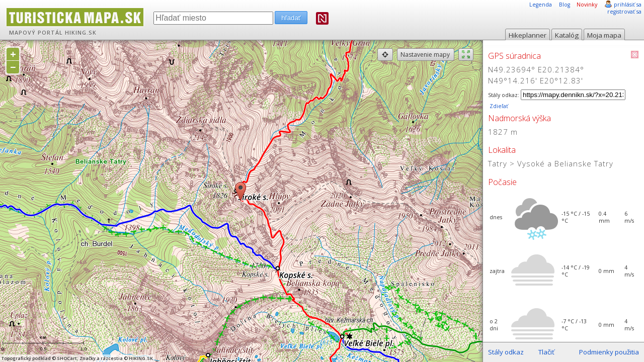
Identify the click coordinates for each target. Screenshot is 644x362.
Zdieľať (498, 106)
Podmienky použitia (609, 352)
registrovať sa (624, 12)
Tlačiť (546, 352)
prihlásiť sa (628, 5)
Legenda (541, 5)
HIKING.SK (81, 33)
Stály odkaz (506, 352)
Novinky (587, 5)
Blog (565, 5)
